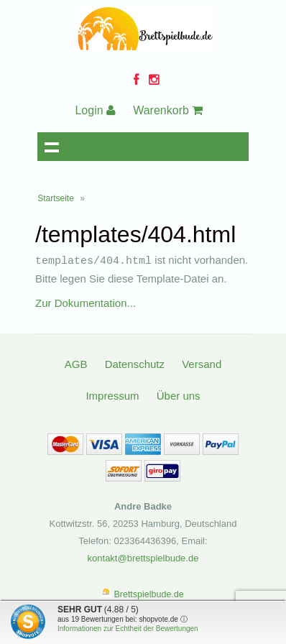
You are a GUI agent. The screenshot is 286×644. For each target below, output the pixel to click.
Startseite (56, 198)
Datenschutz (135, 363)
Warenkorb (168, 110)
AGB (76, 363)
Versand (202, 363)
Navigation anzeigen (52, 147)
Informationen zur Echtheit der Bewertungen (128, 629)
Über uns (179, 395)
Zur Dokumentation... (86, 302)
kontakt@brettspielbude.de (143, 557)
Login (95, 110)
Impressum (112, 395)
